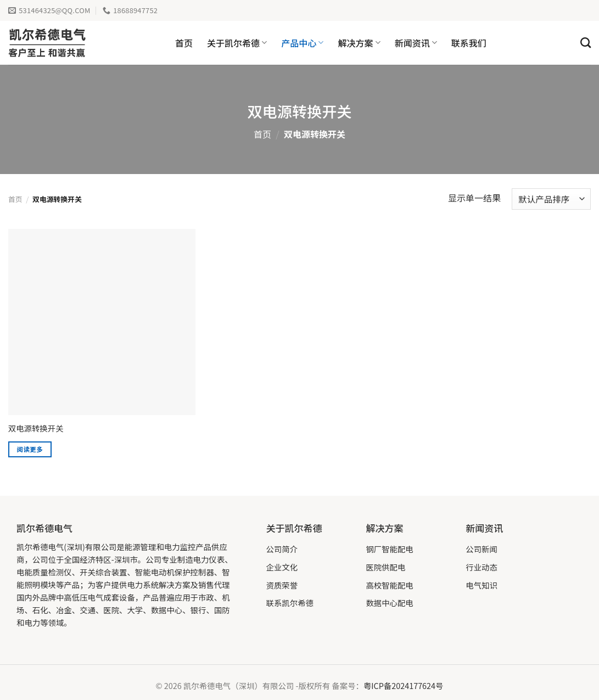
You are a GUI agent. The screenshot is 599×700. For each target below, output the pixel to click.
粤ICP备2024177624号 (404, 685)
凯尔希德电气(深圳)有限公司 (66, 547)
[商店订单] (551, 199)
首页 (184, 43)
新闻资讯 (416, 43)
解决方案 (359, 43)
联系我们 (469, 43)
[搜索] (586, 43)
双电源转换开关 (36, 429)
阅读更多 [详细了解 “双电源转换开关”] (30, 449)
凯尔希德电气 (44, 528)
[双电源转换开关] (102, 322)
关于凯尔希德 (237, 43)
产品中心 (302, 43)
